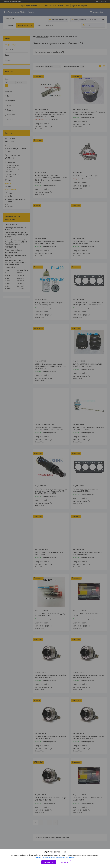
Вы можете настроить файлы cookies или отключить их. (54, 857)
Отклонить (64, 862)
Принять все (49, 862)
